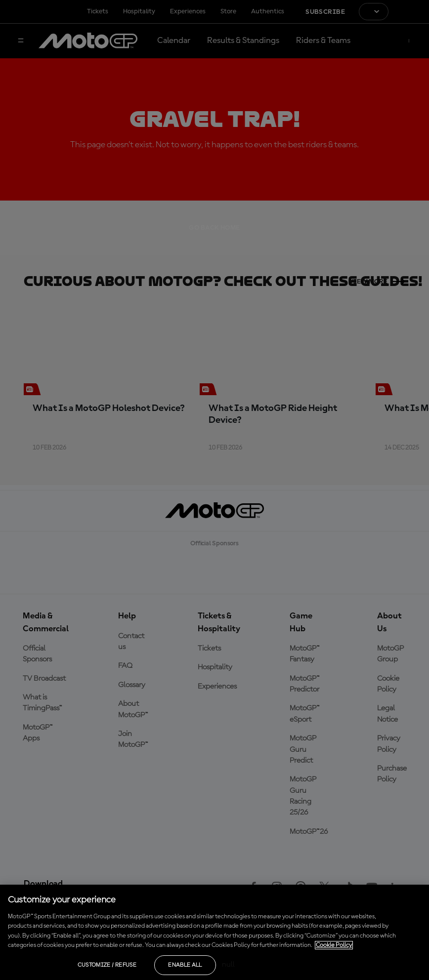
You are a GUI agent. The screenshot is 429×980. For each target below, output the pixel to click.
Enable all (185, 965)
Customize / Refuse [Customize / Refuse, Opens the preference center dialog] (107, 965)
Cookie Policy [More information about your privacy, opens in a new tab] (334, 945)
